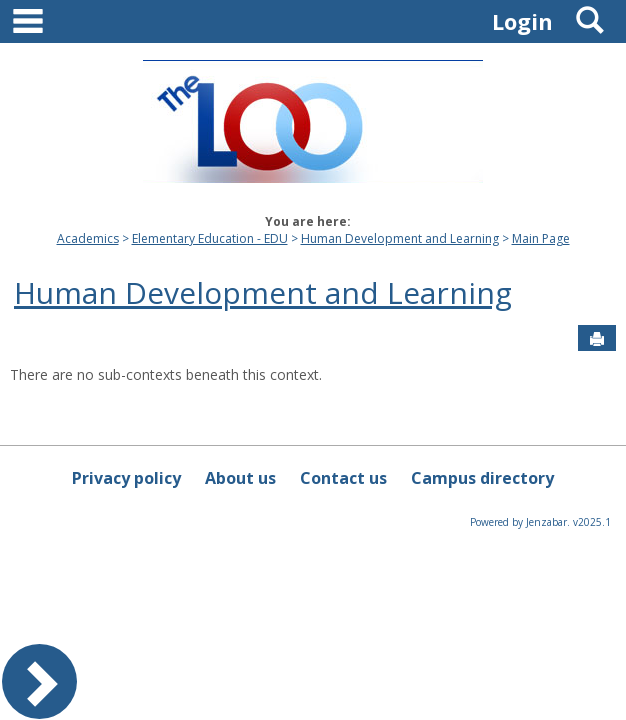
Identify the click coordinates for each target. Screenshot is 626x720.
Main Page (541, 238)
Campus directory (482, 478)
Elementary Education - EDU (210, 238)
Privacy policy (126, 478)
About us (240, 478)
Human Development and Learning (400, 238)
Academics (88, 238)
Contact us (343, 478)
